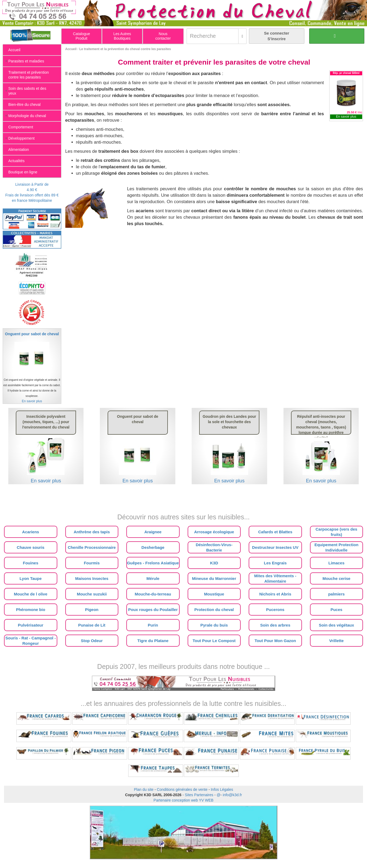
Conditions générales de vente (182, 789)
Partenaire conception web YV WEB (184, 800)
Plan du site (144, 789)
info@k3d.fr (232, 795)
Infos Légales (222, 789)
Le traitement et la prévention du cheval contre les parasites (125, 49)
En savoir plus (346, 117)
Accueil (71, 49)
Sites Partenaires (199, 795)
